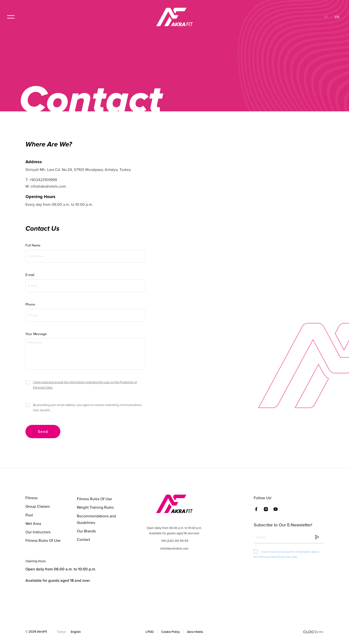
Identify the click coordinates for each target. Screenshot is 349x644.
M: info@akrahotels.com (46, 186)
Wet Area (33, 523)
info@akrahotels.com (174, 548)
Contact (83, 539)
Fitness (32, 498)
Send (43, 432)
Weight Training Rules (95, 507)
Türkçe (61, 632)
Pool (29, 515)
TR (326, 17)
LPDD (150, 632)
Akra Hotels (195, 632)
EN (337, 17)
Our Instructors (38, 532)
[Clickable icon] (289, 537)
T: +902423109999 (41, 180)
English (76, 632)
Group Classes (38, 506)
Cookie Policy (170, 632)
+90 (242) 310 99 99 (174, 541)
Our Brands (86, 531)
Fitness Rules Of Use (43, 540)
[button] (11, 17)
